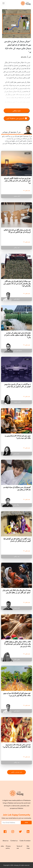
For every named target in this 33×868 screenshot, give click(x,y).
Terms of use (19, 847)
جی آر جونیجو (26, 57)
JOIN (26, 823)
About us (5, 841)
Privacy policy (8, 847)
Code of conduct (25, 841)
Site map (28, 847)
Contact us (14, 841)
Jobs (2, 846)
